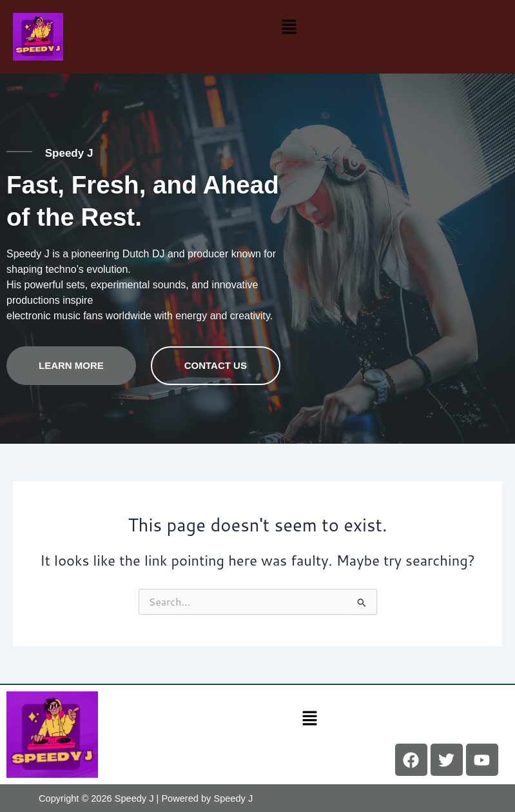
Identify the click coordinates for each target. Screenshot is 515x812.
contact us (216, 365)
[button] (289, 26)
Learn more (71, 365)
